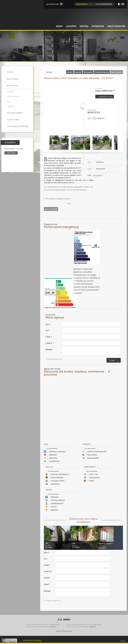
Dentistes (53, 458)
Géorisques (82, 190)
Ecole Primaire (57, 477)
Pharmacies (54, 461)
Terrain (10, 93)
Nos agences (12, 75)
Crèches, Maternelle (60, 474)
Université (55, 484)
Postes (54, 507)
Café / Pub (93, 474)
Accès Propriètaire (104, 4)
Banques (54, 510)
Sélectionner (88, 72)
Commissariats (57, 503)
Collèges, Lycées (58, 481)
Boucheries (92, 455)
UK (123, 4)
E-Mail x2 (50, 343)
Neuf (9, 90)
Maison (10, 83)
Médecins (53, 455)
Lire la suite (11, 132)
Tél (47, 330)
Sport (92, 481)
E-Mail (49, 337)
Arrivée (47, 578)
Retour (49, 72)
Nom (48, 324)
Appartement (13, 86)
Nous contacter (117, 72)
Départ (47, 584)
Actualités (10, 121)
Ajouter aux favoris (32, 641)
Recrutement (82, 4)
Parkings (55, 497)
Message (49, 349)
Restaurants (95, 477)
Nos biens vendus (15, 98)
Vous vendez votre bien (17, 106)
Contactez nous (106, 96)
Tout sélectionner (52, 448)
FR (119, 4)
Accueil (10, 71)
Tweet (68, 203)
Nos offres (12, 79)
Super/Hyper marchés (97, 451)
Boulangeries (93, 458)
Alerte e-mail (13, 102)
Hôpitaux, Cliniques (57, 451)
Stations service (58, 500)
